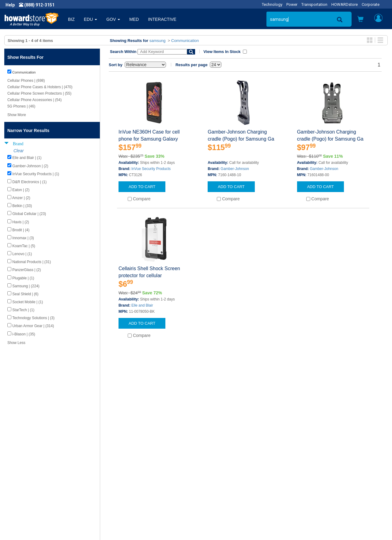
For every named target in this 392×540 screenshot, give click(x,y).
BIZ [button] (71, 19)
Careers (17, 474)
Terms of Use (23, 487)
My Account (212, 468)
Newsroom (20, 468)
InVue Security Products (151, 169)
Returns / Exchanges (221, 481)
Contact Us (211, 462)
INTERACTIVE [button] (162, 19)
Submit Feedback (122, 468)
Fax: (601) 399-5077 (315, 481)
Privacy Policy (23, 481)
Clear (19, 151)
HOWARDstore (345, 4)
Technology (272, 4)
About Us (18, 462)
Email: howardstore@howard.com (329, 487)
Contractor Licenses (29, 493)
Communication (185, 41)
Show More (17, 115)
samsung (158, 41)
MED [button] (134, 19)
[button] (360, 20)
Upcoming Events (122, 487)
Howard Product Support (129, 462)
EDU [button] (90, 19)
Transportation (314, 4)
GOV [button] (113, 19)
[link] (292, 525)
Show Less (16, 343)
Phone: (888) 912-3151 (318, 474)
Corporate (371, 4)
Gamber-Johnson (235, 169)
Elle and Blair (142, 305)
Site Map (209, 487)
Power (292, 4)
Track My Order (215, 474)
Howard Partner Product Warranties (139, 481)
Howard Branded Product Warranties (140, 474)
